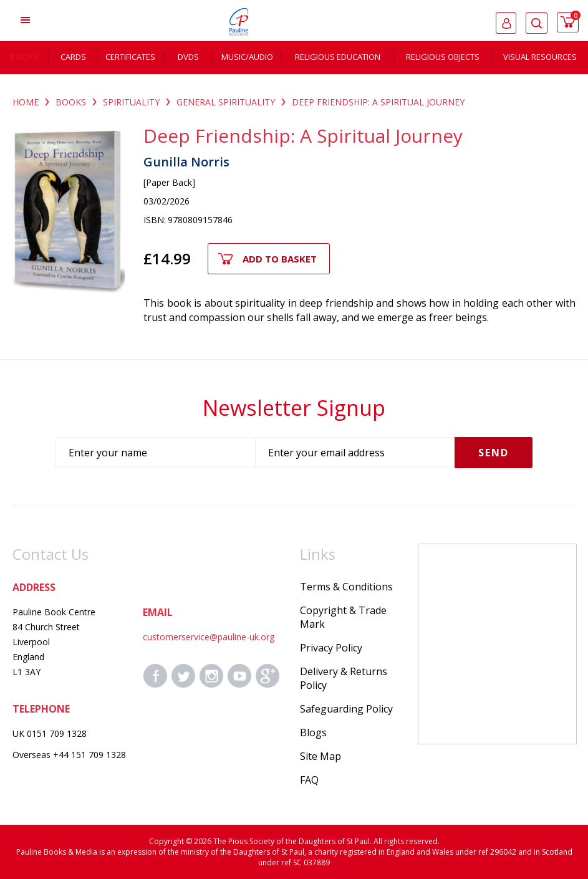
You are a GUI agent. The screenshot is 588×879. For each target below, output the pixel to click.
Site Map (321, 756)
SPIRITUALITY (131, 102)
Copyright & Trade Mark (343, 617)
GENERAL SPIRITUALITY (226, 102)
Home (26, 102)
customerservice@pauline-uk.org (209, 637)
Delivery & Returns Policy (344, 678)
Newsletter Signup (294, 408)
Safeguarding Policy (346, 709)
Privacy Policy (331, 648)
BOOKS (71, 102)
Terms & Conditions (346, 587)
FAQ (309, 780)
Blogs (313, 732)
